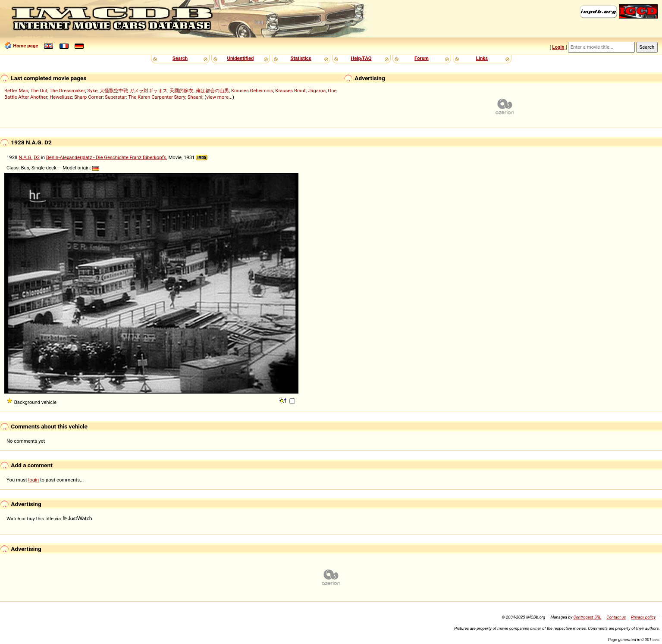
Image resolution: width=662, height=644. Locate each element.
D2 (37, 157)
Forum (422, 58)
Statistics (301, 58)
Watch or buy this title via (49, 519)
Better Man (16, 91)
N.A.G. (25, 157)
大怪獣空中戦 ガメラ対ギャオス (133, 91)
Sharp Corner (88, 97)
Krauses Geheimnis (252, 91)
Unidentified (241, 58)
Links (482, 58)
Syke (92, 91)
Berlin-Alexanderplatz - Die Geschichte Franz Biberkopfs (106, 157)
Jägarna (317, 91)
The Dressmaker (67, 91)
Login (558, 47)
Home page (25, 46)
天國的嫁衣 (181, 91)
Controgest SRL (587, 617)
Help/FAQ (361, 58)
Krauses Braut (290, 91)
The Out (39, 91)
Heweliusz (61, 97)
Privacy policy (643, 617)
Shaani (195, 97)
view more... (219, 97)
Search (180, 58)
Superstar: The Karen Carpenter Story (145, 97)
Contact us (616, 617)
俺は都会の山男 (212, 91)
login (34, 480)
